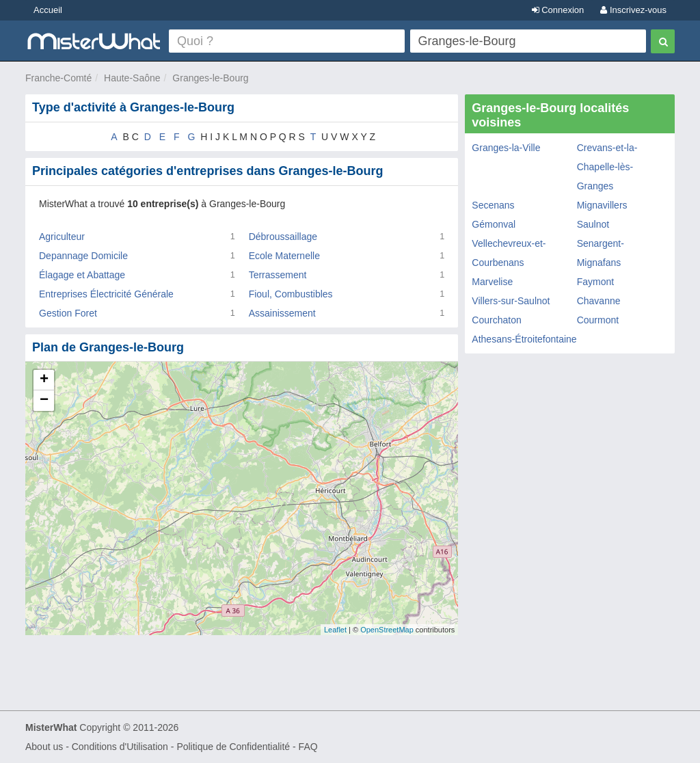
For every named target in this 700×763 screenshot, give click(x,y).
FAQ (308, 747)
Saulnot (593, 224)
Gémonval (494, 224)
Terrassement (278, 275)
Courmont (598, 320)
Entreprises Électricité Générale (106, 294)
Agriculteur (62, 237)
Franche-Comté (58, 78)
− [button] (44, 401)
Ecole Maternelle (284, 256)
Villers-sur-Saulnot (511, 301)
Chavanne (599, 301)
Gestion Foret (68, 313)
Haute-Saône (132, 78)
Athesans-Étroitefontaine (524, 339)
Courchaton (496, 320)
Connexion (558, 10)
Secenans (493, 205)
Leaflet (335, 630)
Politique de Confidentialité (233, 747)
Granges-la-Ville (506, 148)
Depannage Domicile (83, 256)
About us (44, 747)
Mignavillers (602, 205)
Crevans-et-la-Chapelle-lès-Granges (607, 167)
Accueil (48, 10)
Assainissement (282, 313)
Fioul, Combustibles (291, 294)
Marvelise (492, 282)
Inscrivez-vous (633, 10)
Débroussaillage (283, 237)
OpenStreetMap (387, 630)
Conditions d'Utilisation (120, 747)
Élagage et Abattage (82, 275)
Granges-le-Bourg (210, 78)
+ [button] (44, 380)
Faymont (595, 282)
